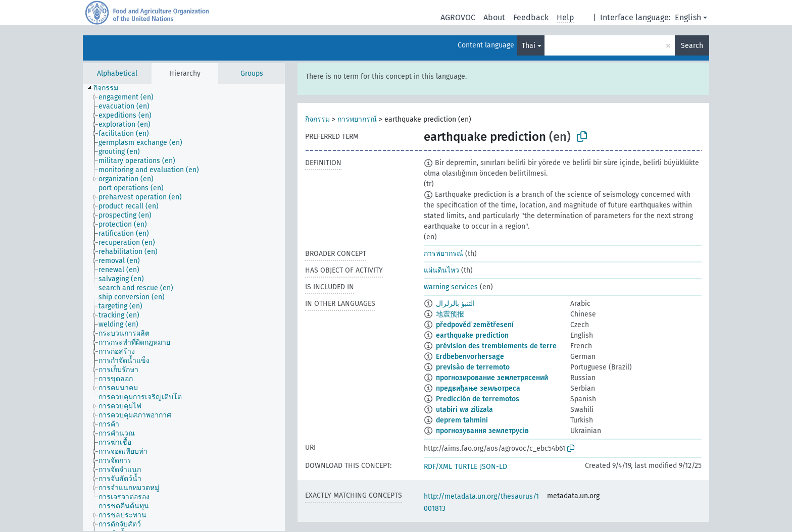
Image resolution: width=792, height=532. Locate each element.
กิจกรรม (317, 119)
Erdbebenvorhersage (470, 357)
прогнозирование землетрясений (492, 378)
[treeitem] (110, 88)
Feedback (531, 17)
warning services (451, 287)
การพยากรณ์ (357, 119)
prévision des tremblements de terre (496, 346)
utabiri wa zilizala (464, 410)
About (494, 17)
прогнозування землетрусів (482, 431)
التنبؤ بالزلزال (455, 304)
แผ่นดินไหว (441, 270)
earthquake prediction (472, 335)
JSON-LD (493, 467)
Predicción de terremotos (478, 399)
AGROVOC (458, 17)
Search (692, 46)
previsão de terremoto (473, 367)
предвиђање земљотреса (478, 388)
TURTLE (466, 467)
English (688, 17)
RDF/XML (438, 467)
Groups (252, 73)
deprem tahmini (462, 420)
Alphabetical (117, 73)
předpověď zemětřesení (475, 325)
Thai (529, 46)
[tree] (184, 307)
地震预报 (450, 314)
